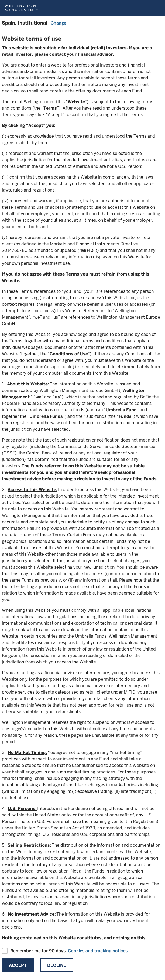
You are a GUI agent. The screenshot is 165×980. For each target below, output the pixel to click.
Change (59, 23)
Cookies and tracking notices (98, 951)
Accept (18, 965)
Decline (57, 965)
